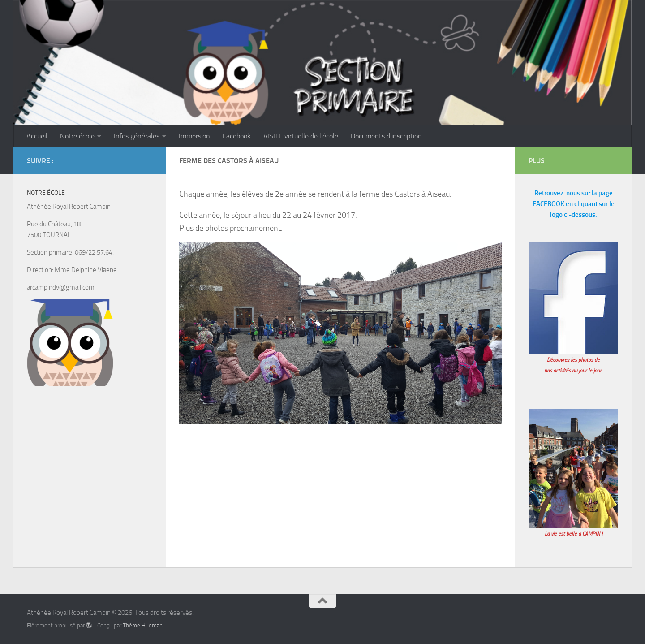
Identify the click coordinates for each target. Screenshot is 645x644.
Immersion (194, 136)
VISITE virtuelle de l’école (301, 136)
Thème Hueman (143, 625)
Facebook (237, 136)
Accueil (37, 136)
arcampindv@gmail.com (61, 287)
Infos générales (137, 136)
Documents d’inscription (386, 136)
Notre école (77, 136)
